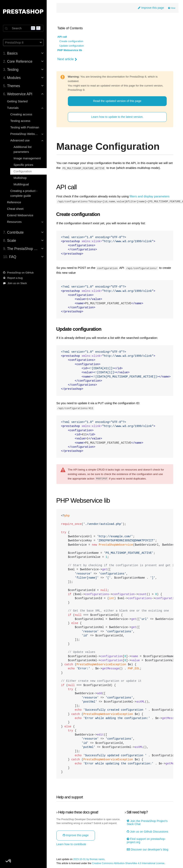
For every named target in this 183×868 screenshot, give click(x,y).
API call (62, 37)
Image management (27, 158)
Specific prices (24, 165)
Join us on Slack (15, 283)
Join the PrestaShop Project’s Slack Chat (147, 822)
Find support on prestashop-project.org (146, 840)
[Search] (23, 28)
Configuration (23, 171)
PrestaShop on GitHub (19, 273)
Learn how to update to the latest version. (117, 117)
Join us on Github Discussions (148, 831)
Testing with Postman (25, 127)
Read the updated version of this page (117, 101)
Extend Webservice (20, 215)
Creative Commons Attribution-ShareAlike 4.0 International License (129, 863)
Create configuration (72, 41)
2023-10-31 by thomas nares (89, 859)
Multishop (20, 178)
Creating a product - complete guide (24, 193)
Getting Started (17, 101)
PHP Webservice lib (70, 50)
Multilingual (21, 184)
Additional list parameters (23, 149)
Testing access (20, 121)
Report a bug (13, 278)
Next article (67, 59)
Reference (14, 202)
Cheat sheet (15, 209)
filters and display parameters (150, 196)
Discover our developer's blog (148, 849)
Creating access (21, 114)
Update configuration (72, 46)
